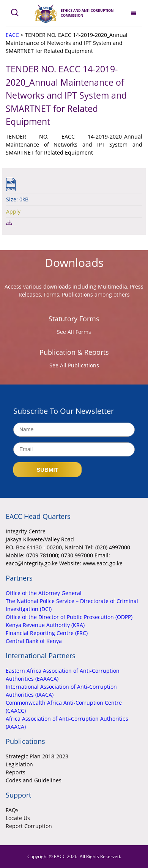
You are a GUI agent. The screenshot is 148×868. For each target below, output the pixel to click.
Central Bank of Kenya (34, 641)
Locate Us (18, 818)
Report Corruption (29, 826)
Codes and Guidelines (34, 780)
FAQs (12, 810)
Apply (13, 211)
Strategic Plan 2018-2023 (37, 756)
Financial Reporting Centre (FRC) (47, 633)
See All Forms (74, 332)
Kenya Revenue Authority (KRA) (45, 625)
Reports (16, 772)
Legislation (19, 764)
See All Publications (74, 365)
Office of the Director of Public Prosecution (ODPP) (69, 617)
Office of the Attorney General (44, 593)
